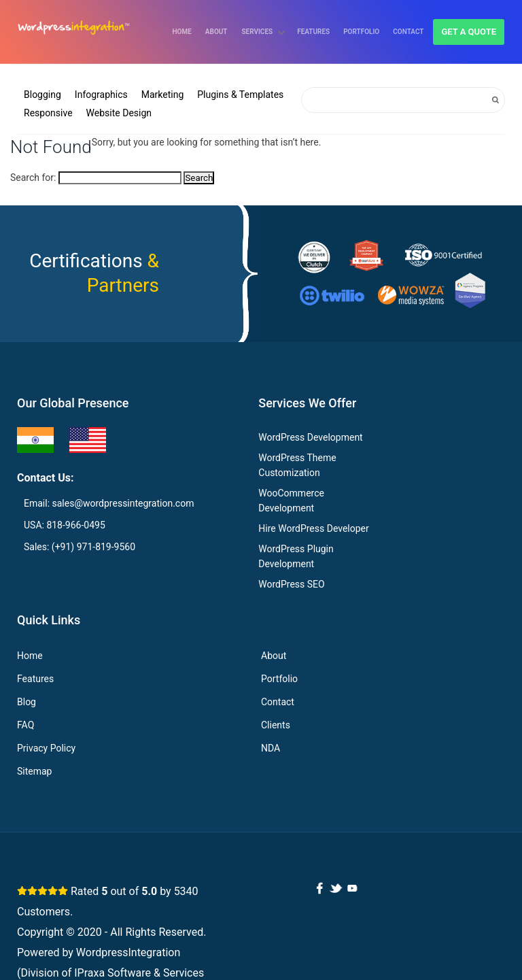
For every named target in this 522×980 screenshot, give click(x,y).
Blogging (42, 95)
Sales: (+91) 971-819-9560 (80, 547)
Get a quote (469, 32)
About (216, 32)
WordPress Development (310, 437)
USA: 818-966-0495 (65, 525)
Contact (408, 32)
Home (181, 32)
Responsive (48, 113)
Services (258, 32)
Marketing (163, 95)
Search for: (33, 178)
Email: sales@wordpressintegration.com (109, 503)
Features (313, 32)
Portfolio (361, 32)
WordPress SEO (291, 584)
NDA (271, 748)
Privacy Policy (46, 748)
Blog (27, 702)
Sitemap (34, 771)
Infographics (101, 95)
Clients (276, 725)
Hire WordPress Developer (313, 528)
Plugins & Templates (240, 95)
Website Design (119, 113)
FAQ (25, 725)
